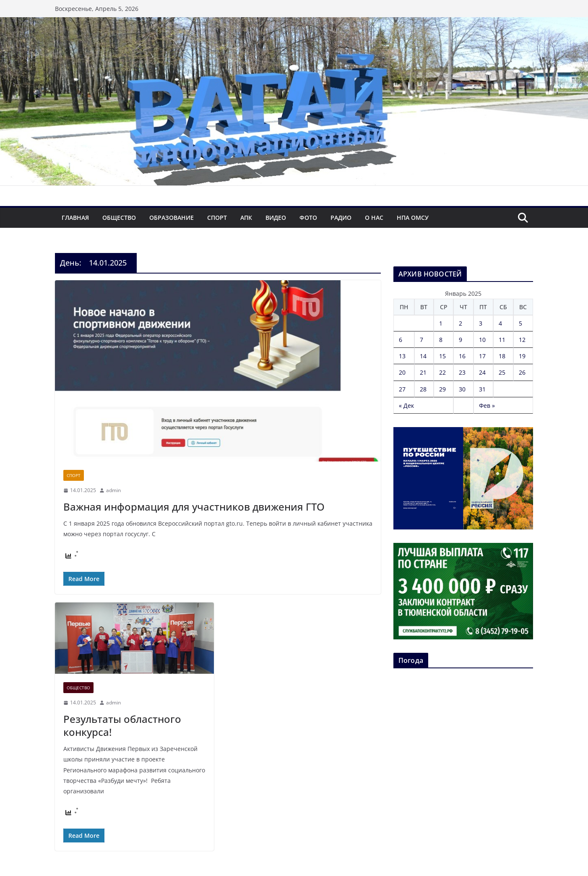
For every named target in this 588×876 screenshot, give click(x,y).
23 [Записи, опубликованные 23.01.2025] (462, 372)
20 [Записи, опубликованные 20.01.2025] (402, 372)
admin (113, 490)
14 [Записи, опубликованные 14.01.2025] (423, 356)
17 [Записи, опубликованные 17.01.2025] (482, 356)
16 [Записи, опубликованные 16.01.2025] (462, 356)
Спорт (217, 218)
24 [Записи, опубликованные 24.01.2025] (482, 372)
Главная (75, 218)
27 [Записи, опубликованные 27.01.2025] (402, 389)
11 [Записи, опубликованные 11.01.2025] (502, 340)
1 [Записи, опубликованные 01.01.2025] (441, 323)
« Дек (406, 405)
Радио (341, 218)
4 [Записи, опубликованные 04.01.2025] (500, 323)
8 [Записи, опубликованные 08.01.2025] (441, 340)
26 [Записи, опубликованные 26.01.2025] (522, 372)
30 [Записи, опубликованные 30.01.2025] (462, 389)
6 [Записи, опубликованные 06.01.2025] (401, 340)
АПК (246, 218)
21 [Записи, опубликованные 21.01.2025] (423, 372)
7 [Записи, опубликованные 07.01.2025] (421, 340)
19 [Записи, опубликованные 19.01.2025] (522, 356)
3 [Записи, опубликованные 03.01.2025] (481, 323)
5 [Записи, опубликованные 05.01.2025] (520, 323)
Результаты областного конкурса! (122, 725)
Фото (308, 218)
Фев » (487, 405)
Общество (119, 218)
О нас (374, 218)
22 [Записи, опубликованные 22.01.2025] (442, 372)
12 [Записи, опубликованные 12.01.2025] (522, 340)
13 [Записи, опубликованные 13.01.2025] (402, 356)
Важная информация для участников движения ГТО (194, 507)
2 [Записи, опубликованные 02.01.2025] (461, 323)
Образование (172, 218)
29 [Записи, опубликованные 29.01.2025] (442, 389)
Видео (276, 218)
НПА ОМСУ (413, 218)
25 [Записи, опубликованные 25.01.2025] (502, 372)
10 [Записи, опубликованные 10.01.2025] (482, 340)
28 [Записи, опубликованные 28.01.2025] (423, 389)
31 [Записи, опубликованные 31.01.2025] (482, 389)
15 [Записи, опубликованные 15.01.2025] (442, 356)
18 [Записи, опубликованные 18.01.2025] (502, 356)
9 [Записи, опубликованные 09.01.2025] (461, 340)
